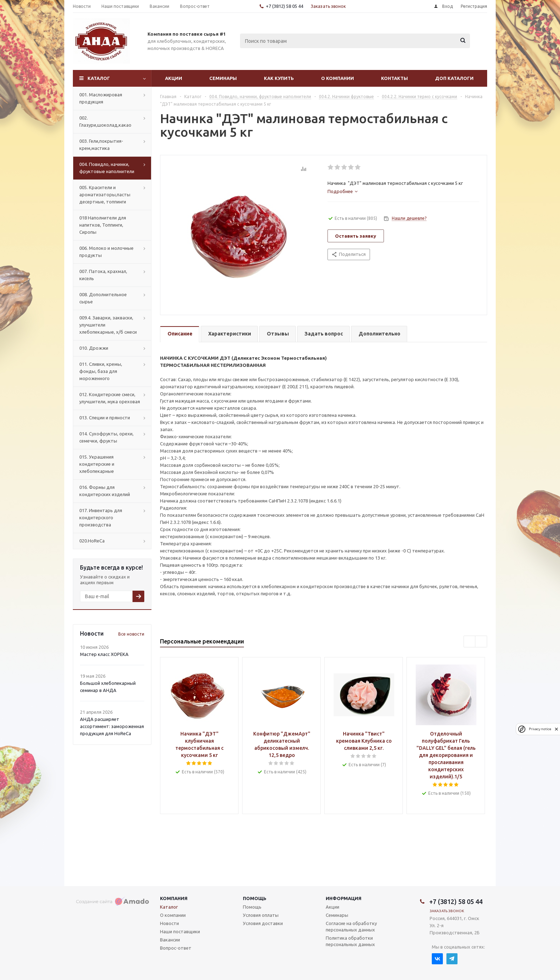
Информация (344, 898)
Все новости (131, 634)
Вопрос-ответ (176, 948)
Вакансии (170, 940)
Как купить (279, 78)
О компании (337, 78)
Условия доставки (263, 923)
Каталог (99, 78)
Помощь (255, 898)
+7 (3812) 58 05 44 (284, 6)
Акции (174, 78)
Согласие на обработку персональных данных (351, 926)
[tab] (342, 191)
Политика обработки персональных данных (350, 941)
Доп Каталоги (454, 78)
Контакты (394, 78)
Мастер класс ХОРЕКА (104, 654)
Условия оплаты (261, 915)
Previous (470, 642)
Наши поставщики (180, 931)
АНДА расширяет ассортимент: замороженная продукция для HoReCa (112, 726)
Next (481, 642)
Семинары (223, 78)
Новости (169, 923)
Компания (174, 898)
